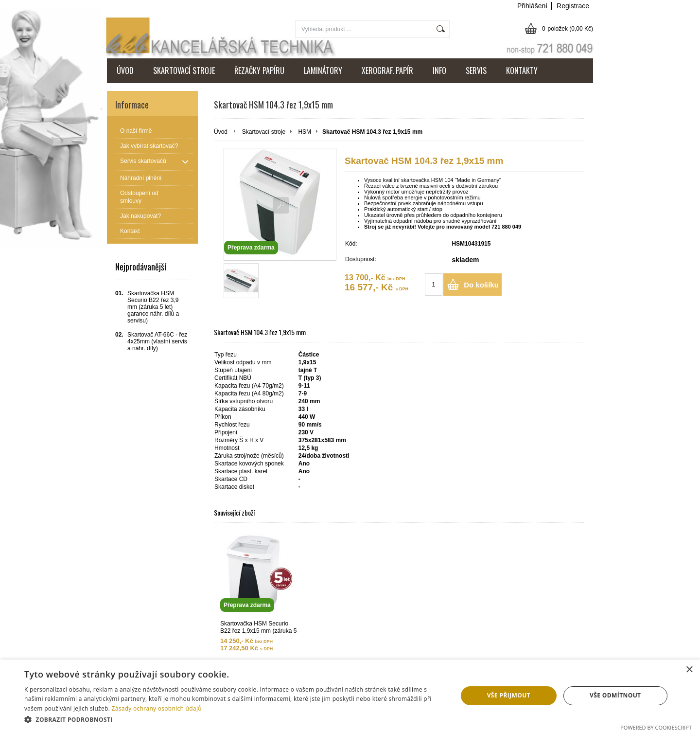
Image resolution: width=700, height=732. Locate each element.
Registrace (573, 6)
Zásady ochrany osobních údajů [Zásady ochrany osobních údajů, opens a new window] (157, 708)
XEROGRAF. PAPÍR (387, 71)
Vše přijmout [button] (509, 695)
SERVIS (476, 71)
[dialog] (350, 696)
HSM (305, 132)
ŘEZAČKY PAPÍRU (259, 71)
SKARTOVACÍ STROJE (184, 71)
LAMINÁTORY (323, 71)
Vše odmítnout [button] (615, 695)
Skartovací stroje (264, 132)
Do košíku (481, 285)
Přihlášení (532, 6)
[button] (235, 719)
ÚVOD (125, 71)
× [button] (689, 670)
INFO (439, 71)
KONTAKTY (522, 71)
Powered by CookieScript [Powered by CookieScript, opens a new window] (656, 727)
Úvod (221, 132)
